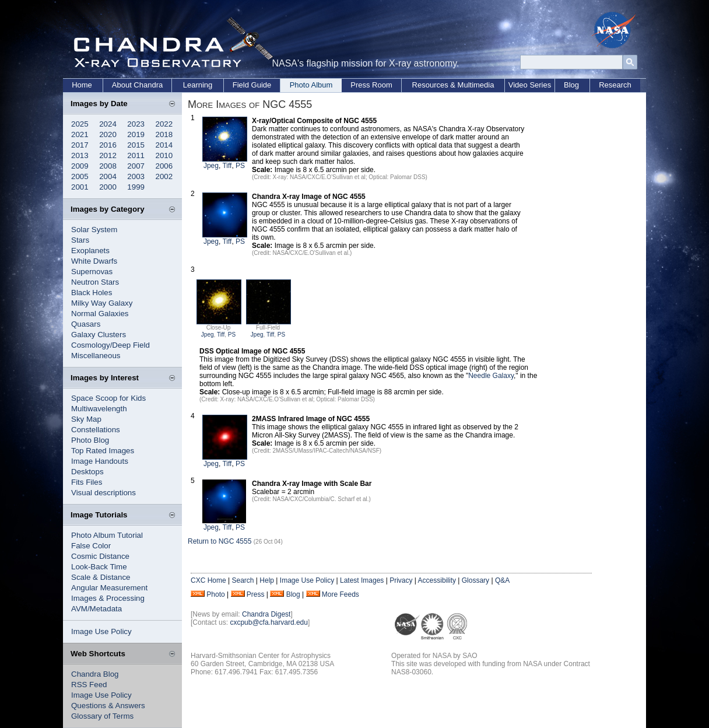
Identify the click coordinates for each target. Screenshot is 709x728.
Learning (198, 85)
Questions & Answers (108, 706)
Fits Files (87, 482)
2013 (80, 155)
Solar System (94, 230)
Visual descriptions (103, 493)
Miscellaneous (96, 356)
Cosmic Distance (100, 556)
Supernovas (92, 272)
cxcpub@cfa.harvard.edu (269, 622)
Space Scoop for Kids (108, 398)
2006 (164, 166)
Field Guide (252, 85)
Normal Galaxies (100, 314)
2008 (108, 166)
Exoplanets (90, 251)
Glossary (475, 580)
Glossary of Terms (102, 716)
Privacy (401, 580)
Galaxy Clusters (99, 335)
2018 (164, 134)
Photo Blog (90, 440)
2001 (80, 187)
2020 (108, 134)
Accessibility (437, 580)
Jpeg (211, 166)
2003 (136, 176)
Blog (571, 85)
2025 (80, 124)
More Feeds (341, 594)
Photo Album (311, 85)
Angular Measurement (109, 588)
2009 (80, 166)
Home (82, 85)
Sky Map (86, 419)
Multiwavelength (99, 409)
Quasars (86, 324)
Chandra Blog (95, 674)
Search (243, 580)
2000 (108, 187)
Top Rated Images (103, 451)
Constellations (96, 430)
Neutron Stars (95, 282)
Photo (215, 594)
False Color (91, 546)
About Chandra (137, 85)
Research (615, 85)
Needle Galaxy (491, 376)
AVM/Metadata (96, 609)
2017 (80, 145)
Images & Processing (108, 598)
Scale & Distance (101, 577)
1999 (136, 187)
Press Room (371, 85)
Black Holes (92, 293)
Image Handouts (100, 461)
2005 (80, 176)
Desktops (87, 472)
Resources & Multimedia (453, 85)
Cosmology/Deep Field (110, 345)
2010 (164, 155)
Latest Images (362, 580)
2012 (108, 155)
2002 (164, 176)
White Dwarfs (94, 261)
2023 (136, 124)
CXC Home (208, 580)
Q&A (502, 580)
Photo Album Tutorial (107, 535)
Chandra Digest (266, 614)
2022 (164, 124)
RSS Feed (89, 685)
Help (267, 580)
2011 (136, 155)
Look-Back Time (99, 567)
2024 (108, 124)
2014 (164, 145)
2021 (80, 134)
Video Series (530, 85)
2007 (136, 166)
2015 (136, 145)
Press (256, 594)
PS (240, 166)
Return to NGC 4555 (220, 541)
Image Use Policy (101, 631)
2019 (136, 134)
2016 (108, 145)
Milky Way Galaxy (102, 303)
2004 (108, 176)
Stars (80, 240)
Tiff (227, 166)
